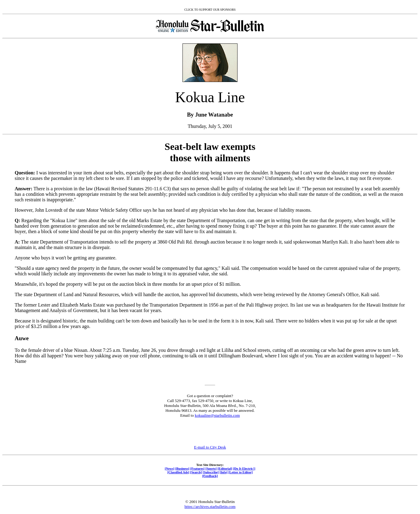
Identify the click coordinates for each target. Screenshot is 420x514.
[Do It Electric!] (244, 468)
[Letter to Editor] (241, 472)
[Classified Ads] (178, 472)
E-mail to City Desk (210, 447)
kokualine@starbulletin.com (217, 415)
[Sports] (211, 468)
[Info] (223, 472)
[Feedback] (210, 476)
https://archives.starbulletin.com (210, 507)
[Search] (196, 472)
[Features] (197, 468)
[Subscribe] (211, 472)
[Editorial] (225, 468)
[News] (170, 468)
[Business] (182, 468)
